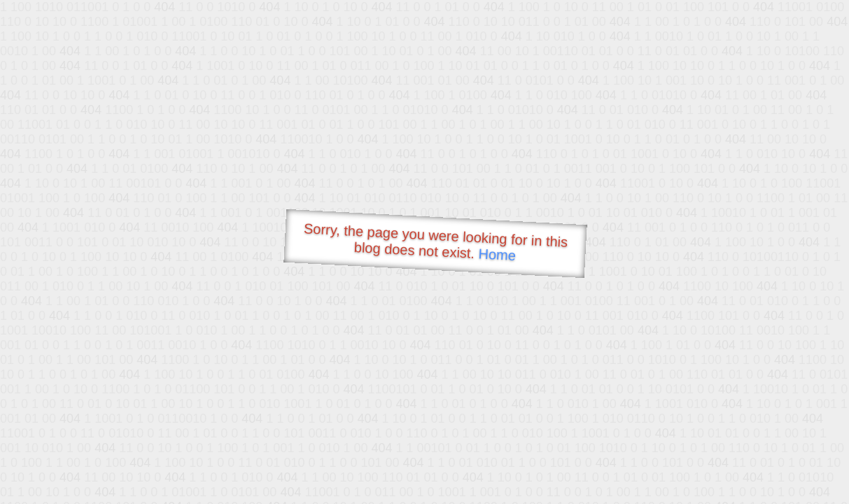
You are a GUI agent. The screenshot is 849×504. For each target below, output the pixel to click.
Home (497, 254)
